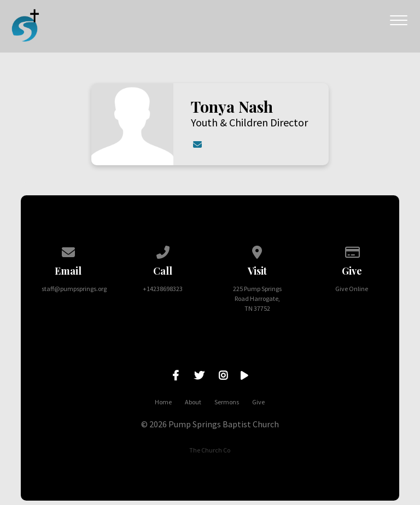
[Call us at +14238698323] (163, 250)
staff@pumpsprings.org (74, 289)
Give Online (352, 289)
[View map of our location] (258, 250)
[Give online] (352, 250)
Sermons (227, 402)
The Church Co (210, 450)
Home (163, 402)
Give (258, 402)
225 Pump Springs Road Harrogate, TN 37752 (257, 298)
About (193, 402)
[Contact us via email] (68, 250)
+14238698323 (163, 289)
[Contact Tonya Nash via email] (197, 144)
